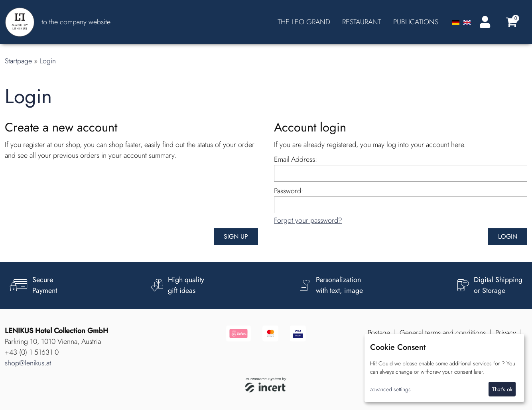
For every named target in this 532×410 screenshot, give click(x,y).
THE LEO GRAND (304, 22)
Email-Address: (296, 159)
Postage (379, 333)
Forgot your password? (308, 220)
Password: (289, 191)
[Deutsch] (457, 22)
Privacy (506, 333)
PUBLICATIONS (416, 22)
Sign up (236, 236)
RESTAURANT (362, 22)
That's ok (502, 389)
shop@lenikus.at (28, 363)
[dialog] (444, 368)
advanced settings (390, 389)
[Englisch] (467, 22)
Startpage (18, 61)
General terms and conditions (443, 333)
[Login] (483, 22)
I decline (473, 389)
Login (48, 61)
